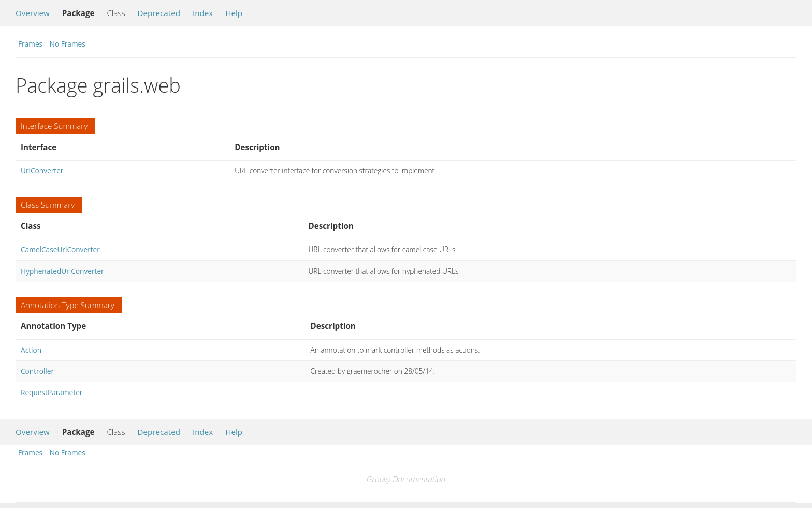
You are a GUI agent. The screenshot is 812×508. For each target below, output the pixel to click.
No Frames (68, 44)
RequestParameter (52, 392)
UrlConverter (42, 171)
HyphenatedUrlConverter (62, 271)
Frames (30, 44)
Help (234, 13)
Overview (33, 13)
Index (203, 13)
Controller (37, 371)
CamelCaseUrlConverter (60, 249)
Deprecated (159, 13)
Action (31, 350)
